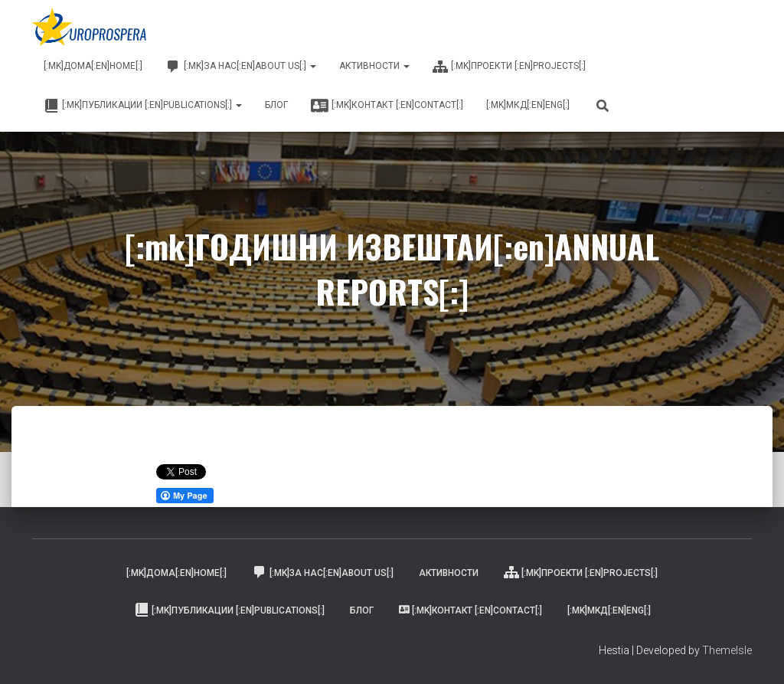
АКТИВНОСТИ (374, 66)
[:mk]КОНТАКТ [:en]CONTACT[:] (387, 106)
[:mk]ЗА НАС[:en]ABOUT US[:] (241, 67)
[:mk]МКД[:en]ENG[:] (528, 105)
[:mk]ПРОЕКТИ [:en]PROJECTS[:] (509, 67)
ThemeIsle (727, 650)
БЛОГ (276, 105)
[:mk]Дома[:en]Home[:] (93, 66)
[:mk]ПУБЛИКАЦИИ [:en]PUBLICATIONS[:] (143, 106)
